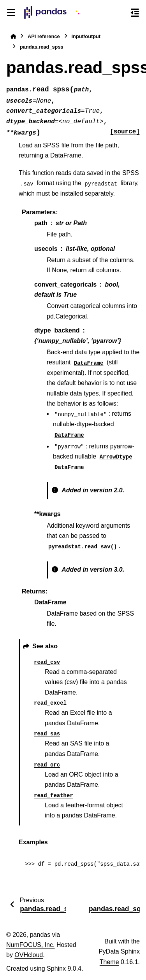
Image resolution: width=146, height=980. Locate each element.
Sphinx (56, 969)
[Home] (13, 36)
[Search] (121, 13)
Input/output (86, 36)
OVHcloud (29, 955)
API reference (44, 36)
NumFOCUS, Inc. (30, 945)
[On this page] (135, 12)
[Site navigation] (11, 12)
